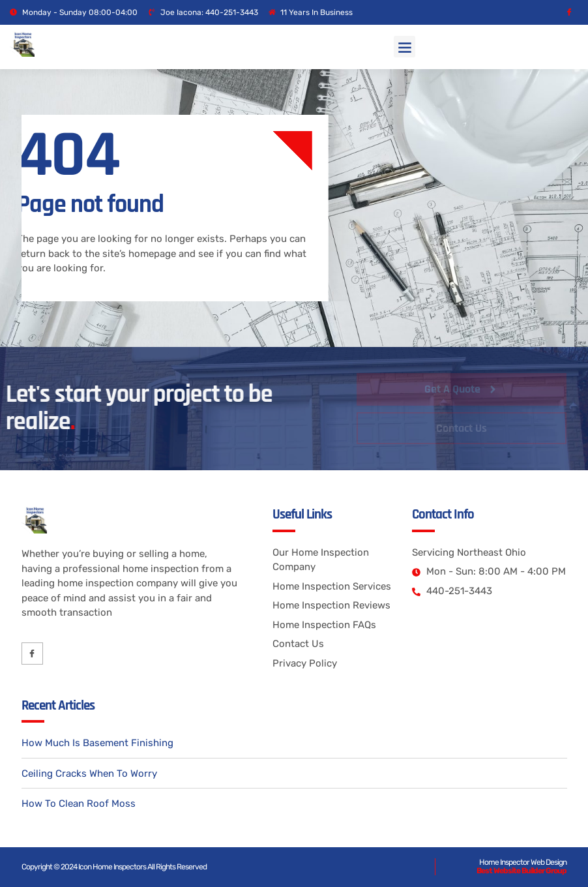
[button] (404, 47)
